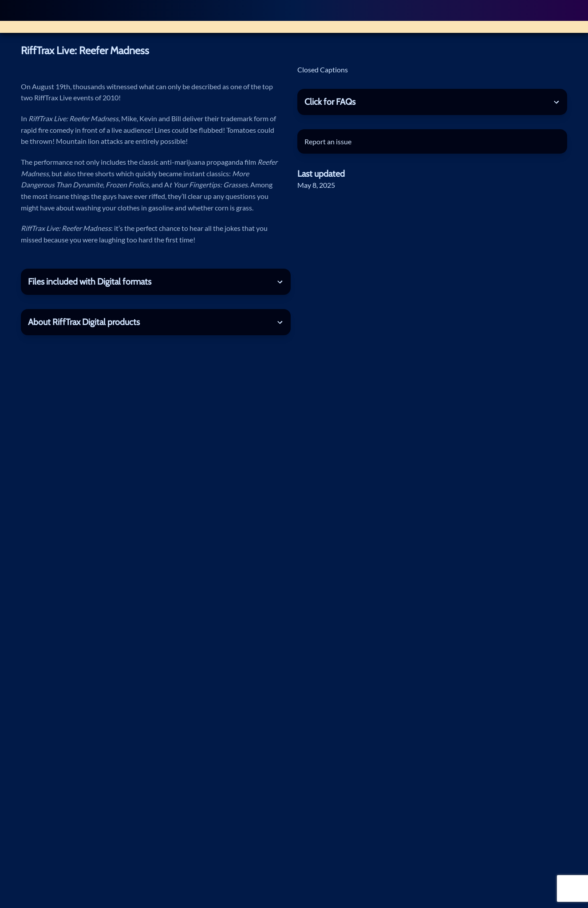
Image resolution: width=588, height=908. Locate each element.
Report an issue (328, 141)
